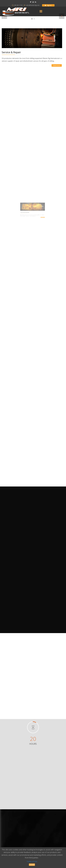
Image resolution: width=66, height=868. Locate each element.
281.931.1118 (18, 5)
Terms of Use (32, 861)
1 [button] (32, 20)
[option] (33, 17)
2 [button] (34, 20)
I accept (32, 865)
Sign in (48, 5)
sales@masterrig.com (33, 5)
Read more (54, 63)
